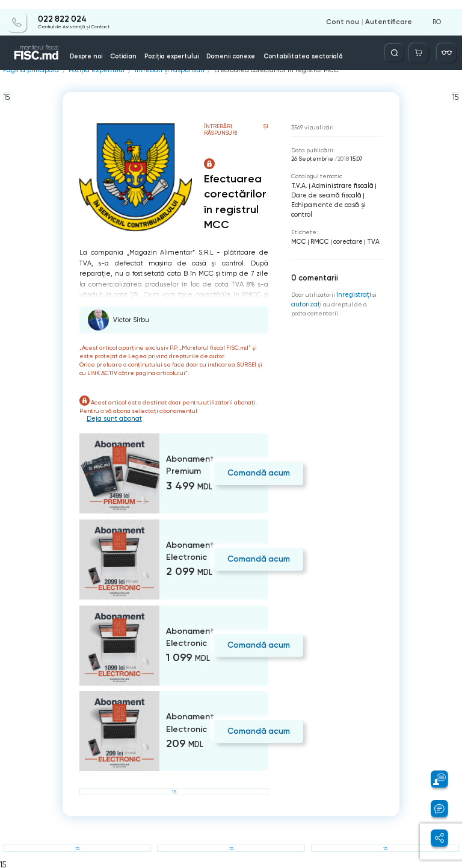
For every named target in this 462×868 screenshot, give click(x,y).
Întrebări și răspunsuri (156, 70)
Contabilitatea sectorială (266, 47)
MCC (298, 228)
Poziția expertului (166, 47)
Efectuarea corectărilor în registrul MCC (254, 70)
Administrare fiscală (336, 184)
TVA (368, 228)
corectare (345, 228)
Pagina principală (28, 70)
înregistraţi (353, 280)
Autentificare (391, 13)
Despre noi (99, 47)
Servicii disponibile (325, 44)
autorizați (305, 289)
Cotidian (129, 47)
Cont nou (349, 13)
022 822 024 (61, 10)
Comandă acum (255, 472)
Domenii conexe (211, 47)
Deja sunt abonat (113, 418)
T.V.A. (297, 184)
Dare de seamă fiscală (323, 194)
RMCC (318, 228)
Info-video (361, 47)
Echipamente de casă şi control (335, 202)
